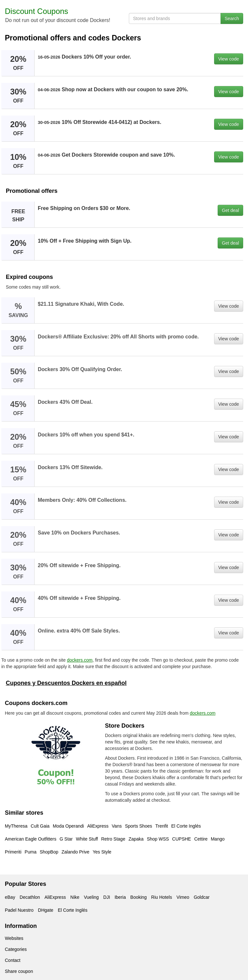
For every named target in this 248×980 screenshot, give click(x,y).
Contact (13, 960)
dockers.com (80, 660)
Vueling (91, 897)
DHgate (46, 910)
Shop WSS (158, 839)
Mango (218, 839)
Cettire (201, 839)
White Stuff (87, 839)
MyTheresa (16, 826)
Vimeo (183, 897)
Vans (117, 826)
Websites (14, 938)
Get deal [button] (230, 210)
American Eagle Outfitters (31, 839)
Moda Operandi (68, 826)
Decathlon (30, 897)
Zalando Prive (76, 852)
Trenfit (162, 826)
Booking (139, 897)
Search (232, 18)
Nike (75, 897)
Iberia (120, 897)
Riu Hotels (162, 897)
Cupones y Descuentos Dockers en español (66, 683)
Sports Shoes (139, 826)
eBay (10, 897)
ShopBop (49, 852)
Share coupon (19, 971)
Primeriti (13, 852)
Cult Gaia (40, 826)
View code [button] (229, 59)
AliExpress (98, 826)
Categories (16, 949)
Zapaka (136, 839)
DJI (107, 897)
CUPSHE (181, 839)
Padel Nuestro (19, 910)
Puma (31, 852)
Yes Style (102, 852)
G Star (66, 839)
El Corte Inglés (186, 826)
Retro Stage (113, 839)
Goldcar (202, 897)
